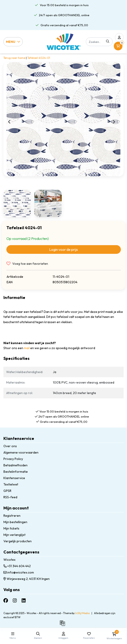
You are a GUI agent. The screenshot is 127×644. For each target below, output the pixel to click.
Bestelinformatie (16, 472)
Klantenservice (14, 478)
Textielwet (11, 484)
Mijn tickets (11, 528)
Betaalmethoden (15, 465)
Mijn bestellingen (15, 522)
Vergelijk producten (18, 541)
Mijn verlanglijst (14, 535)
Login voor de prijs (63, 249)
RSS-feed (10, 497)
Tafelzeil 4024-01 (39, 58)
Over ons (10, 446)
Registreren (12, 516)
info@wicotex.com (19, 572)
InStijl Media (82, 613)
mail (27, 348)
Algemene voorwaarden (21, 452)
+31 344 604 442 (17, 566)
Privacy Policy (13, 459)
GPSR (7, 491)
